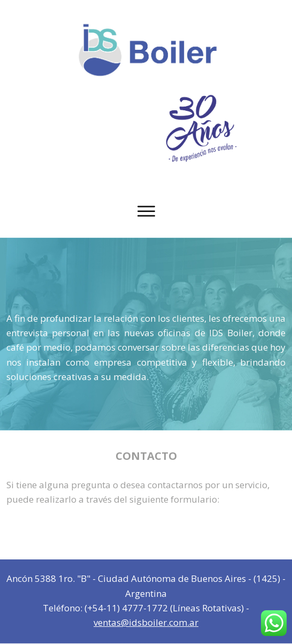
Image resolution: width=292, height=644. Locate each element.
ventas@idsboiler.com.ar (146, 622)
